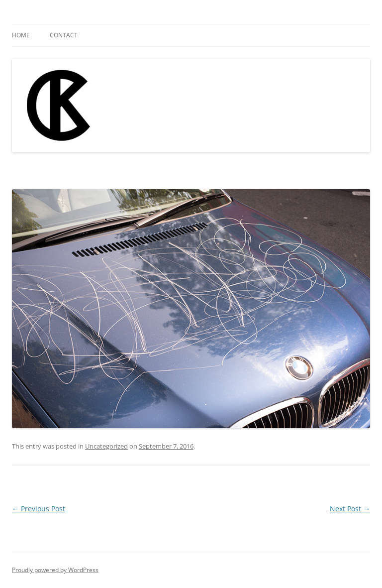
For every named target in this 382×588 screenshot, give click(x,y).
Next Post (350, 509)
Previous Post (39, 509)
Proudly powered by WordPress (55, 570)
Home (21, 35)
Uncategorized (106, 446)
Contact (64, 35)
